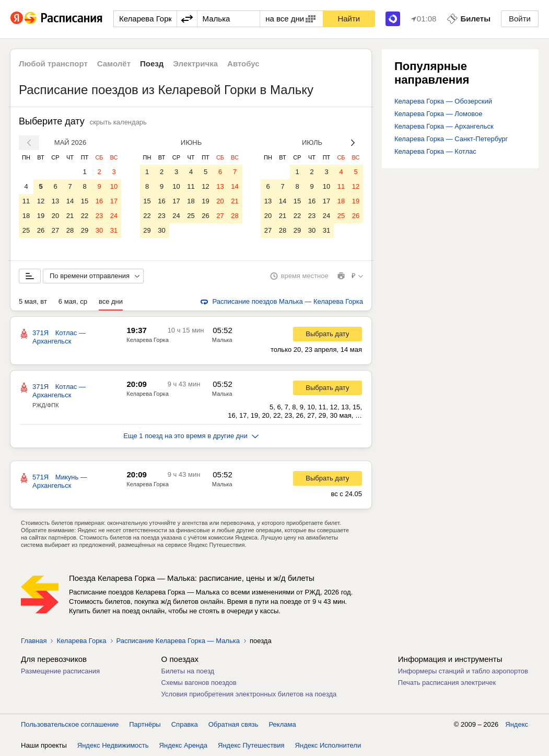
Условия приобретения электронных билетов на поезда (249, 694)
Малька (222, 340)
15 (85, 201)
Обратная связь (233, 724)
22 (85, 216)
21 (70, 216)
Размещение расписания (60, 671)
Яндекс (517, 724)
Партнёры (145, 724)
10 (114, 186)
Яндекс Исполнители (328, 745)
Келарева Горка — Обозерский (443, 101)
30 (99, 230)
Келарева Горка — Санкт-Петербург (451, 139)
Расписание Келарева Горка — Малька (178, 641)
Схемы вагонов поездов (199, 683)
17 (114, 201)
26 (41, 230)
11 (26, 201)
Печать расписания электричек (447, 683)
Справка (185, 724)
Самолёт (114, 64)
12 (41, 201)
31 (114, 230)
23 (99, 216)
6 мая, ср (73, 301)
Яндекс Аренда (183, 745)
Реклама (283, 724)
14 (70, 201)
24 (114, 216)
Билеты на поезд (188, 671)
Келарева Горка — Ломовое (438, 114)
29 (85, 230)
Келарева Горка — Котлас (435, 151)
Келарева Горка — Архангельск (444, 126)
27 (55, 230)
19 (41, 216)
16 (99, 201)
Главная (34, 641)
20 (55, 216)
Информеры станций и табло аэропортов (463, 671)
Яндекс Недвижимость (113, 745)
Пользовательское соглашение (70, 724)
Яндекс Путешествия (251, 745)
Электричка (195, 64)
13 (55, 201)
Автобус (243, 64)
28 (70, 230)
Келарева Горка (147, 340)
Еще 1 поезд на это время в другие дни (191, 436)
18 (26, 216)
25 (26, 230)
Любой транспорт (53, 64)
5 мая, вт (33, 301)
